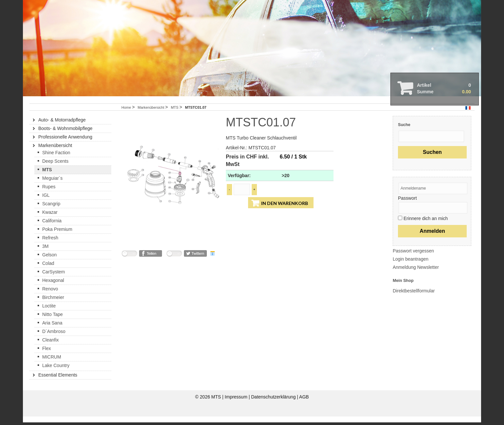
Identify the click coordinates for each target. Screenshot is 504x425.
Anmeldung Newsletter (416, 276)
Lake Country (56, 374)
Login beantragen (411, 268)
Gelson (49, 263)
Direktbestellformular (414, 299)
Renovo (50, 297)
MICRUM (52, 365)
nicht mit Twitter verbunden (174, 263)
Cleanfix (51, 348)
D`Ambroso (54, 340)
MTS (175, 116)
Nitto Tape (53, 323)
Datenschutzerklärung (274, 405)
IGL (46, 204)
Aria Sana (52, 331)
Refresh (50, 246)
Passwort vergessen (413, 259)
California (52, 229)
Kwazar (50, 221)
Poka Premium (57, 238)
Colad (48, 272)
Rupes (49, 195)
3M (45, 255)
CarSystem (54, 280)
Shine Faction (56, 161)
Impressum (237, 405)
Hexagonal (53, 289)
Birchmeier (53, 306)
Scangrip (51, 212)
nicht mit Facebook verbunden (129, 263)
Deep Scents (55, 170)
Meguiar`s (52, 187)
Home (126, 116)
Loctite (49, 314)
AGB (304, 405)
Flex (46, 357)
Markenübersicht (151, 116)
